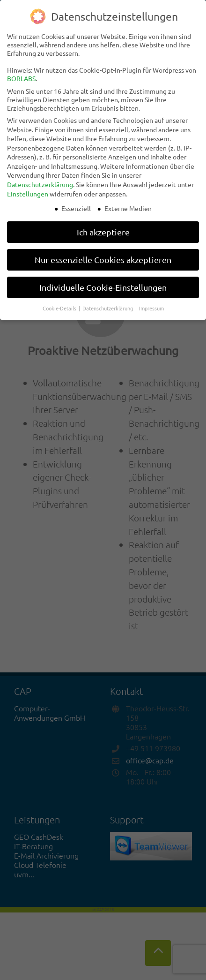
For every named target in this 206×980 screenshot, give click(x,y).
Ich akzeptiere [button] (103, 232)
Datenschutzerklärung (40, 184)
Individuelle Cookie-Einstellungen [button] (103, 287)
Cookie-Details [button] (60, 308)
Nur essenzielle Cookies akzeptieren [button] (103, 260)
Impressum (151, 308)
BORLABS (21, 78)
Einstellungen (28, 194)
